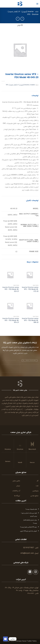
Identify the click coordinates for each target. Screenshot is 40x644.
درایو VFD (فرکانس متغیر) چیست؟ (29, 527)
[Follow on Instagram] (36, 572)
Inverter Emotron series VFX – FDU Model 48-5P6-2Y (11, 321)
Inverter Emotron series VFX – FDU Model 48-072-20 (30, 289)
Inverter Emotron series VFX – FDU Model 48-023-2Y (11, 289)
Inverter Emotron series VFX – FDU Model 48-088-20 (30, 321)
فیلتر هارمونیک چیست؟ (31, 509)
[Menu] (37, 4)
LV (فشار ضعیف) (14, 12)
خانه (37, 12)
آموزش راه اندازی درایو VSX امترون (29, 531)
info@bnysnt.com (27, 553)
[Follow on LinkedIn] (30, 572)
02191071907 (29, 548)
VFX (29, 14)
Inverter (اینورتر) (28, 12)
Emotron (35, 14)
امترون (8, 406)
